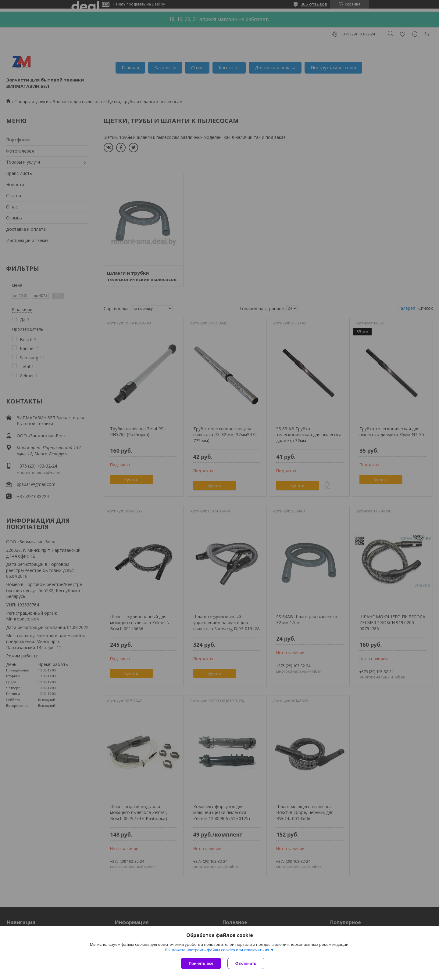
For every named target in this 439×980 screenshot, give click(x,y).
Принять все (201, 963)
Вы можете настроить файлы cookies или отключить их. (217, 950)
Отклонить (246, 963)
